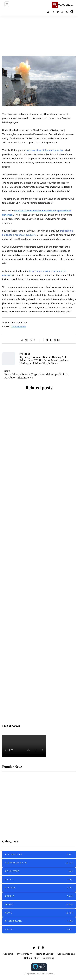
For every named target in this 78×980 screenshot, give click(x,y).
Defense (39, 888)
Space (39, 930)
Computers (39, 871)
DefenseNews (18, 327)
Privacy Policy (24, 954)
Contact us (48, 958)
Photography (39, 921)
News (39, 913)
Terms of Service (44, 954)
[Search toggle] (48, 12)
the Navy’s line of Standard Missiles (44, 150)
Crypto (39, 880)
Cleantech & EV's (39, 863)
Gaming (39, 896)
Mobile (39, 905)
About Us (8, 954)
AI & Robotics (39, 855)
